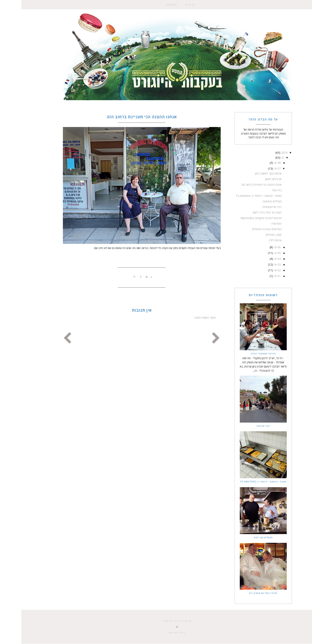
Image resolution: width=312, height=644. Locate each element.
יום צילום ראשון (252, 179)
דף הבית (169, 4)
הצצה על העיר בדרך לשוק (246, 212)
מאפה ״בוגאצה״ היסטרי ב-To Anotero (237, 196)
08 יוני (256, 163)
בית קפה (255, 190)
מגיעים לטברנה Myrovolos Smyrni (240, 218)
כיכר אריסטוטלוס (251, 207)
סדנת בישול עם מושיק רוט (242, 593)
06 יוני (256, 247)
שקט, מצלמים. (252, 235)
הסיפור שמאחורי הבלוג (242, 354)
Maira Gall (156, 633)
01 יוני (256, 276)
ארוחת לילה (254, 240)
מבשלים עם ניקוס (242, 537)
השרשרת (255, 224)
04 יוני (256, 259)
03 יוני (256, 264)
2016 (263, 153)
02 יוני (256, 270)
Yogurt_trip (151, 621)
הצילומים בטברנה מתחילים (246, 229)
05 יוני (256, 253)
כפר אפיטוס (242, 426)
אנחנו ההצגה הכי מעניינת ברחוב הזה (240, 185)
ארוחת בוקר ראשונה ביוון (247, 173)
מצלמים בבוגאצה (251, 201)
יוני (261, 158)
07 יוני (256, 168)
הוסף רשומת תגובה (184, 318)
